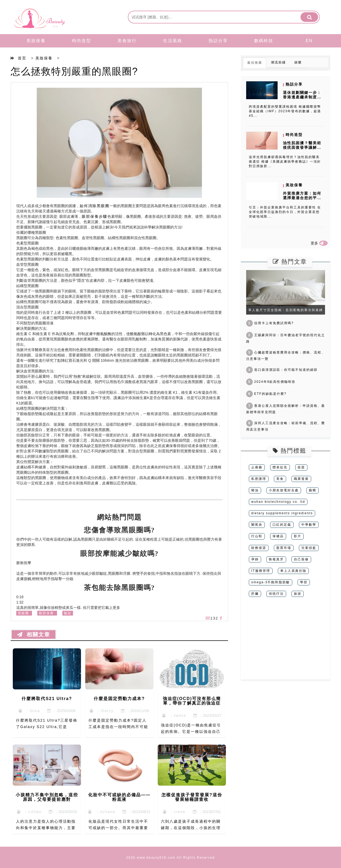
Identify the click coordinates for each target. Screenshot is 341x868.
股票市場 (284, 548)
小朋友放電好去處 (284, 490)
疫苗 (301, 467)
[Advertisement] (286, 642)
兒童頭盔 (309, 548)
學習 (304, 582)
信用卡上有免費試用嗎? (270, 323)
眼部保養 (46, 613)
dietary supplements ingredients (282, 513)
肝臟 (255, 594)
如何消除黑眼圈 (95, 206)
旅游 (298, 594)
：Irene (174, 812)
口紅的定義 (282, 525)
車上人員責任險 (293, 571)
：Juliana (102, 812)
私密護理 (259, 479)
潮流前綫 (278, 62)
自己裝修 (301, 559)
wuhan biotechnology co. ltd (278, 502)
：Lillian (29, 812)
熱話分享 (218, 41)
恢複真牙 (276, 559)
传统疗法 (276, 594)
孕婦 (255, 559)
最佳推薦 (255, 63)
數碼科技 (264, 41)
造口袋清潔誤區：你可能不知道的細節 (282, 370)
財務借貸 (259, 548)
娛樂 (298, 62)
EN (309, 41)
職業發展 (301, 479)
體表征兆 (280, 467)
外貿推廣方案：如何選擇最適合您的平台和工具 (302, 198)
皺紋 (68, 613)
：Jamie (174, 716)
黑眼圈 (23, 613)
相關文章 (34, 634)
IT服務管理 (261, 571)
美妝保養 (36, 41)
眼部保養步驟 (95, 216)
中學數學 (309, 525)
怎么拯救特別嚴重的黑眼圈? (74, 71)
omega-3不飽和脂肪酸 (271, 582)
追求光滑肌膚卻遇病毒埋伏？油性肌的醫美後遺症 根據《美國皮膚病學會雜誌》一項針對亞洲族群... (285, 162)
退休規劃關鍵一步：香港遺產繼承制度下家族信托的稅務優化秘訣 (302, 99)
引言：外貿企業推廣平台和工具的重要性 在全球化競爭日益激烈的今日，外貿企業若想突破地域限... (285, 212)
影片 (298, 536)
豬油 (255, 490)
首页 (22, 58)
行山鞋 (257, 536)
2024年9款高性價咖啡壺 (271, 382)
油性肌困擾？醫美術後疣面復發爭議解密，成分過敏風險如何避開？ (302, 150)
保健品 (278, 536)
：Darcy (102, 711)
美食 (280, 479)
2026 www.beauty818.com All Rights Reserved (171, 858)
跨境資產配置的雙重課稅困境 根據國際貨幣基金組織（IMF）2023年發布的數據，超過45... (285, 111)
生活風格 (173, 41)
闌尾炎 (257, 525)
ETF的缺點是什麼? (266, 394)
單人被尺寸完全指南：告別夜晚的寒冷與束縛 (286, 310)
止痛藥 (257, 467)
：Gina (29, 711)
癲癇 (312, 490)
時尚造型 (82, 41)
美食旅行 (127, 41)
